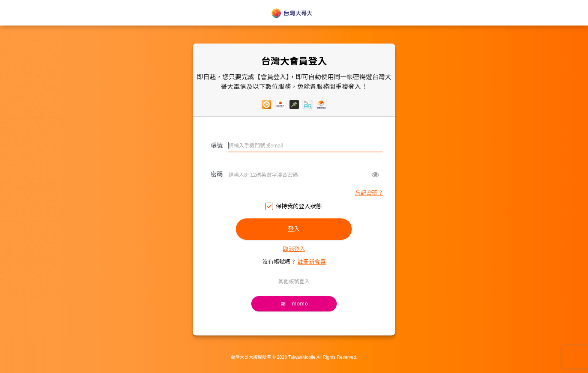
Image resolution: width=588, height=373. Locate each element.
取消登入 (294, 249)
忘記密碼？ (369, 193)
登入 (294, 229)
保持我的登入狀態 (294, 207)
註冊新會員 (312, 262)
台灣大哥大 (294, 13)
